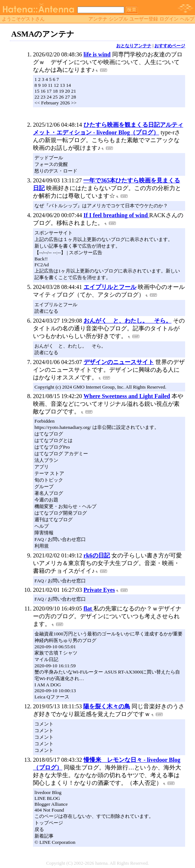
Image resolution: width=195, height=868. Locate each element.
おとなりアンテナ (134, 46)
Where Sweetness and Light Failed (127, 396)
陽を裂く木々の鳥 (107, 706)
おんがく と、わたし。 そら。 (128, 321)
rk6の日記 (97, 555)
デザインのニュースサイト (119, 362)
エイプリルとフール (110, 287)
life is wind (97, 54)
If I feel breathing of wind (116, 215)
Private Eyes (99, 590)
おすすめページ (170, 46)
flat (89, 609)
